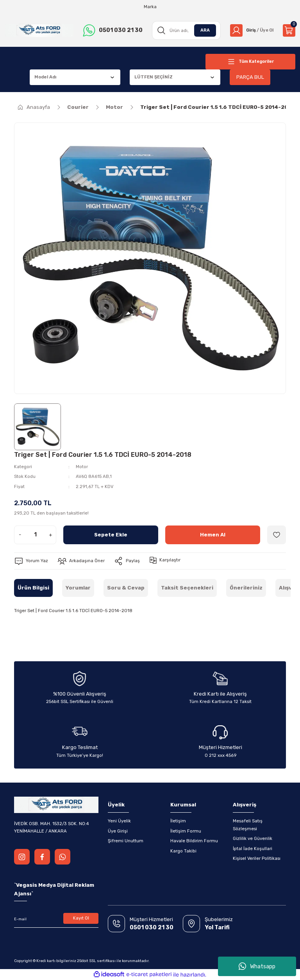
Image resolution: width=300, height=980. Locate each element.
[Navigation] (250, 62)
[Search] (185, 30)
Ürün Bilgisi (33, 588)
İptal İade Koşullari (253, 849)
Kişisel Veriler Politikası (257, 858)
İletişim (178, 821)
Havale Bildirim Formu (194, 841)
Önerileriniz (246, 588)
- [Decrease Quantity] (20, 535)
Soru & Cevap (126, 588)
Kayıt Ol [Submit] (81, 918)
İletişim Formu (186, 831)
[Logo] (38, 30)
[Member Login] (251, 30)
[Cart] (289, 30)
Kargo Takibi (183, 851)
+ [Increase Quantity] (51, 535)
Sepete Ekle (111, 535)
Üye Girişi (118, 831)
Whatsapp (257, 966)
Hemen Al (213, 535)
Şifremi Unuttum (126, 841)
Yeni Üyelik (119, 821)
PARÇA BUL (250, 77)
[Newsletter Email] (56, 919)
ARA (203, 30)
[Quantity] (35, 535)
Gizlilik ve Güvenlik (253, 838)
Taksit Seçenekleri (187, 588)
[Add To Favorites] (277, 535)
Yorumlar (78, 588)
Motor (82, 467)
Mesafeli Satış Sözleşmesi (248, 825)
